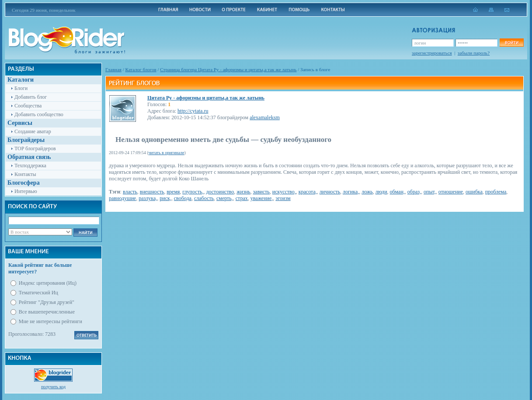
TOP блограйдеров (35, 148)
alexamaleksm (265, 117)
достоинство (220, 192)
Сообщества (28, 106)
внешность (152, 192)
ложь (367, 192)
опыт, (430, 192)
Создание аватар (33, 131)
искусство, (284, 192)
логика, (351, 192)
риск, (165, 198)
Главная (113, 69)
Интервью (26, 191)
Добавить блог (31, 97)
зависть (261, 192)
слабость (204, 198)
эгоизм (283, 198)
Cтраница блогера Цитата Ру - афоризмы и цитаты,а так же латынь (228, 69)
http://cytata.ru (193, 111)
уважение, (262, 198)
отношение (451, 192)
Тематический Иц (38, 293)
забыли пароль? (474, 53)
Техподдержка (30, 166)
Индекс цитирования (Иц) (48, 283)
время (173, 192)
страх (242, 198)
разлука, (148, 198)
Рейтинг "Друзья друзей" (47, 302)
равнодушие (122, 198)
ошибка (474, 192)
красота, (308, 192)
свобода (183, 198)
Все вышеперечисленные (47, 312)
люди (381, 192)
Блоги (21, 88)
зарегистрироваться (432, 53)
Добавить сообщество (39, 114)
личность (330, 192)
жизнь (243, 192)
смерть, (225, 198)
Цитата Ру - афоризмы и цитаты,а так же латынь (206, 98)
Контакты (25, 174)
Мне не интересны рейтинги (50, 321)
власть (130, 192)
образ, (414, 192)
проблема (496, 192)
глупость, (193, 192)
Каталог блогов (141, 69)
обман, (397, 192)
